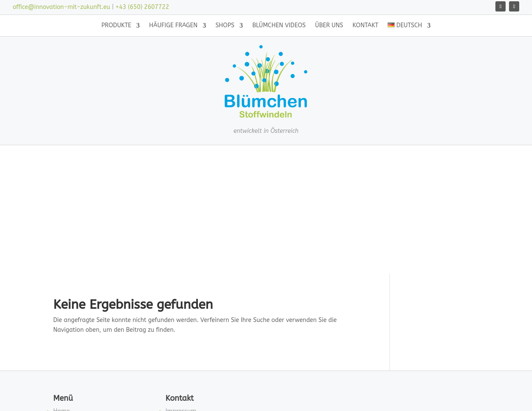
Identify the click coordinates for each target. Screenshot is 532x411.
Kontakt (365, 26)
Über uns (329, 26)
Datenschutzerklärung (196, 312)
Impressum (181, 292)
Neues (62, 352)
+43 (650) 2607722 (142, 7)
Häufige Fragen (173, 26)
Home (61, 292)
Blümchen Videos (279, 26)
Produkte (116, 26)
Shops (225, 26)
